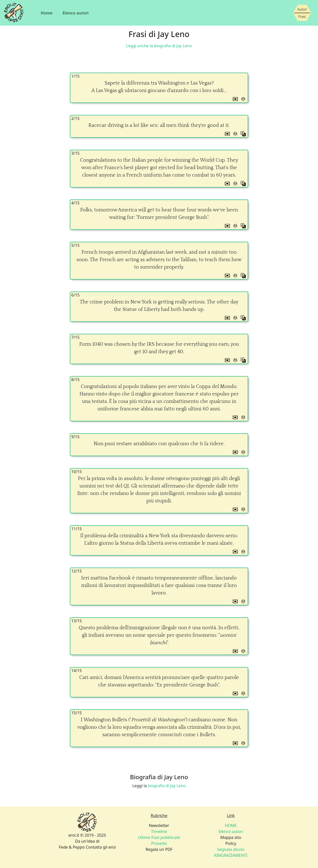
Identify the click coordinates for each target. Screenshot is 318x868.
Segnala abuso (231, 849)
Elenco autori (75, 13)
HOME (231, 825)
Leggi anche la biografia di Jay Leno (159, 46)
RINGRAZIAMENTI (231, 855)
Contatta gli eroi (101, 847)
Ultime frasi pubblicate (159, 837)
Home (47, 13)
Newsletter (159, 825)
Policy (231, 843)
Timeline (159, 831)
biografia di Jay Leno (167, 786)
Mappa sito (231, 837)
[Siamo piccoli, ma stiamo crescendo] (302, 13)
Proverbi (159, 843)
